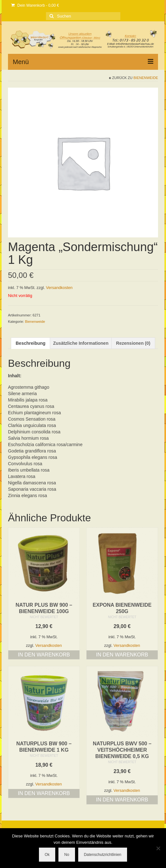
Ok (47, 855)
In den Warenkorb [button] (44, 655)
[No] (158, 848)
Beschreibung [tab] (30, 343)
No (67, 855)
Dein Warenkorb (35, 5)
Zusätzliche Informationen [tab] (81, 343)
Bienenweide (146, 78)
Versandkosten (59, 288)
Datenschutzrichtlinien (103, 855)
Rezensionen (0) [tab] (133, 343)
